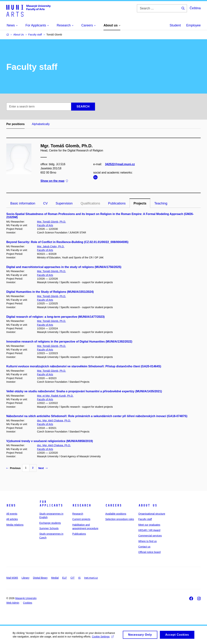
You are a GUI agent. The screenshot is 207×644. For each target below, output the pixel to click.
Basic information (23, 203)
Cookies (28, 603)
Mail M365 (12, 578)
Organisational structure (152, 514)
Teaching (161, 203)
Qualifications (90, 203)
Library (26, 578)
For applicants (51, 504)
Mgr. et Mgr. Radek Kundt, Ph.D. (55, 396)
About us (148, 505)
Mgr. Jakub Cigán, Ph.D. (51, 246)
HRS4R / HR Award (149, 530)
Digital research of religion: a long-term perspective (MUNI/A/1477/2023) (55, 317)
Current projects (81, 519)
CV (45, 203)
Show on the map (54, 181)
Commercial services (150, 536)
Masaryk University (26, 598)
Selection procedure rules (120, 519)
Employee (193, 25)
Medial (55, 578)
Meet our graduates (149, 525)
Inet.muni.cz (91, 578)
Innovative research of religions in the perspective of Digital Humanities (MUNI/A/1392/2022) (69, 342)
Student (175, 25)
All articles (12, 519)
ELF (65, 578)
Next (43, 468)
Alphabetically (41, 124)
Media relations (15, 525)
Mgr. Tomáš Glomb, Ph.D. (51, 222)
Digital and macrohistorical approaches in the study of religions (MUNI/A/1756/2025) (64, 267)
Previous (13, 468)
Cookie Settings (103, 638)
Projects (140, 203)
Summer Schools (49, 528)
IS (79, 578)
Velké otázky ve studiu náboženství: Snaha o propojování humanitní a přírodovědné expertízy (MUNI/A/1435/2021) (84, 391)
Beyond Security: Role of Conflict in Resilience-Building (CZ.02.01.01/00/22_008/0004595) (67, 242)
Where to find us (148, 541)
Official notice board (149, 552)
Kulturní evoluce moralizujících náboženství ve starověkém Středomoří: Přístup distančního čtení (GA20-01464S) (84, 366)
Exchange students (50, 523)
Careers (114, 505)
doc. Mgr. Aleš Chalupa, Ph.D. (54, 421)
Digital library (40, 578)
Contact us (144, 547)
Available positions (116, 514)
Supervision (64, 203)
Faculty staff (145, 519)
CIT (73, 578)
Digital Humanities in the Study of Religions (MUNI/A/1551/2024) (50, 292)
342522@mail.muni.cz (120, 164)
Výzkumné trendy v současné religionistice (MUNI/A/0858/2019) (50, 441)
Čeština (195, 8)
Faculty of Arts (45, 225)
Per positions (15, 124)
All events (12, 514)
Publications (117, 203)
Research (82, 505)
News (11, 505)
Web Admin (13, 603)
